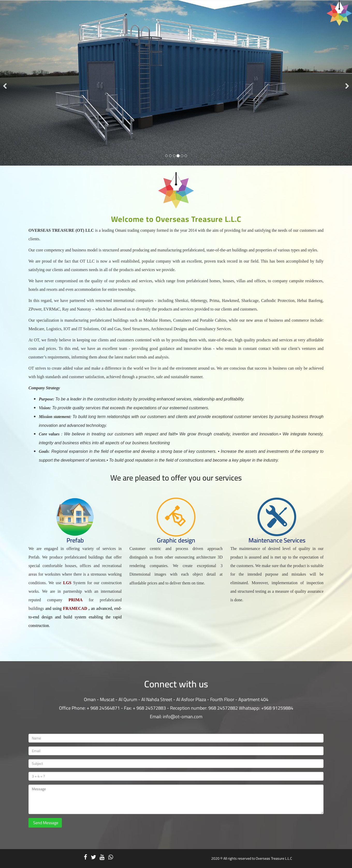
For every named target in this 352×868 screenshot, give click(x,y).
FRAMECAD (77, 604)
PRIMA (78, 596)
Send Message (45, 823)
